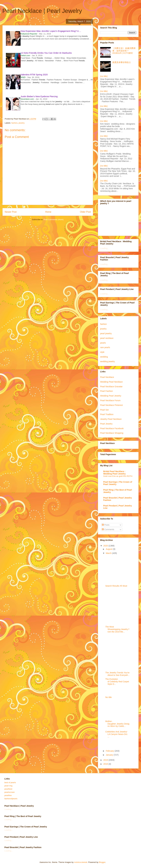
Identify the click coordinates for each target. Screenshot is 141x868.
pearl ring (8, 786)
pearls (103, 343)
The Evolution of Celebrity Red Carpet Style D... (117, 682)
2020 (106, 546)
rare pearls (105, 347)
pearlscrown (10, 792)
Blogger (102, 862)
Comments (108, 529)
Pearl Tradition (107, 414)
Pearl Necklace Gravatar (111, 387)
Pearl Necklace (107, 377)
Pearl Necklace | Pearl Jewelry (42, 11)
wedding (104, 357)
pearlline (8, 795)
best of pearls (10, 782)
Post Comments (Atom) (54, 219)
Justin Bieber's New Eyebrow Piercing (39, 96)
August (109, 549)
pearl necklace (107, 338)
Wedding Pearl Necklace (111, 382)
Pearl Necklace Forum (110, 400)
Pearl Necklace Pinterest (111, 405)
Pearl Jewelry (106, 424)
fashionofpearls (11, 799)
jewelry (22, 123)
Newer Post (11, 212)
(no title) (104, 76)
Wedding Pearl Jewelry (111, 396)
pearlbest (8, 789)
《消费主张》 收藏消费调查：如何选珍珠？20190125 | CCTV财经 (124, 51)
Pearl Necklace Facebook (112, 428)
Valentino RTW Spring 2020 (34, 75)
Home (48, 212)
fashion (15, 123)
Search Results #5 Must (116, 586)
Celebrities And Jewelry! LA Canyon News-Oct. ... (117, 734)
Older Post (85, 212)
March (109, 553)
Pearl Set (104, 410)
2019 (106, 760)
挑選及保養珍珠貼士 (122, 62)
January (110, 755)
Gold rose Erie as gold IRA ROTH (118, 476)
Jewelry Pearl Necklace (111, 419)
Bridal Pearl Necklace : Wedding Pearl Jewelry (114, 473)
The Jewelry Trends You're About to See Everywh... (117, 674)
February (110, 751)
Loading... (105, 248)
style (102, 352)
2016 (106, 764)
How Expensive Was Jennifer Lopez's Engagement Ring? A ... (51, 31)
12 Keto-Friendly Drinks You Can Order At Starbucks (46, 53)
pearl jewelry (106, 333)
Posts (106, 525)
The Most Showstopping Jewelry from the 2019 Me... (117, 629)
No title (109, 697)
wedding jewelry (108, 361)
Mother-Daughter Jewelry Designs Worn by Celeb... (117, 724)
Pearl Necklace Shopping (112, 433)
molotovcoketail (81, 862)
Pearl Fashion (106, 391)
